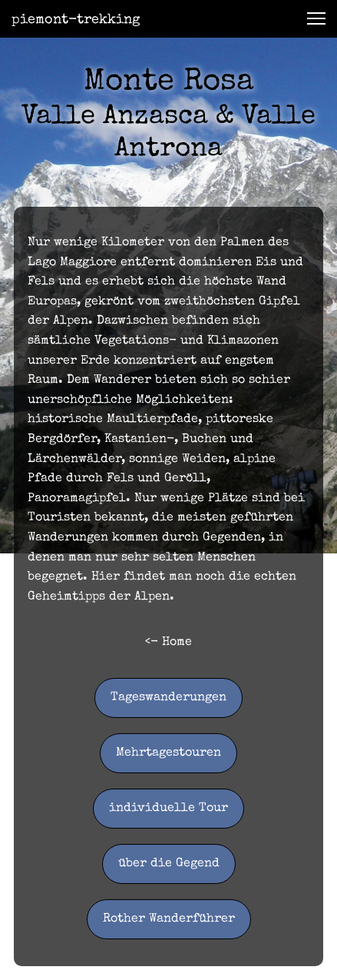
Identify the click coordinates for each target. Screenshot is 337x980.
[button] (316, 18)
